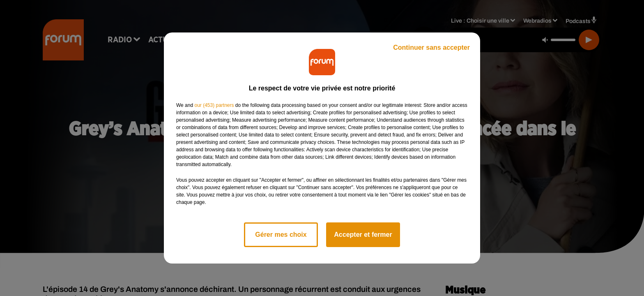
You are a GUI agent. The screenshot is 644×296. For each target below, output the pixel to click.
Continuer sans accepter (431, 47)
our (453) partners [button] (214, 105)
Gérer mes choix (281, 235)
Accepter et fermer (363, 235)
